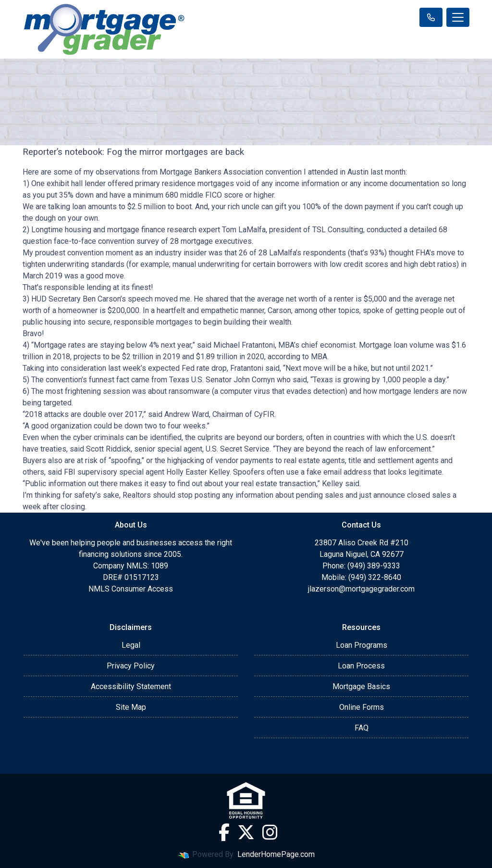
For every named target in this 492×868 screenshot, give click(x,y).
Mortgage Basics (361, 686)
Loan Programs (362, 645)
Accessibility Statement (131, 686)
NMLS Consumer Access (131, 589)
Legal (131, 645)
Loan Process (361, 666)
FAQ (362, 728)
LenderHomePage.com (276, 854)
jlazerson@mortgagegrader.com (361, 589)
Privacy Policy (131, 666)
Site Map (131, 707)
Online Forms (362, 707)
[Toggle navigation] (458, 17)
